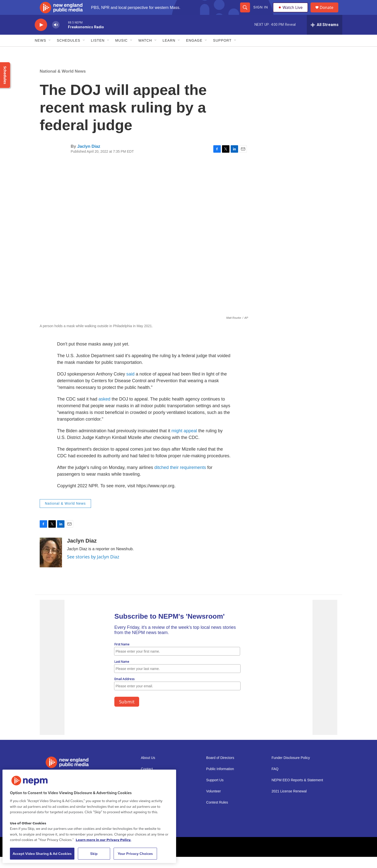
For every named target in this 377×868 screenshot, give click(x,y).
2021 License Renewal (289, 802)
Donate (330, 13)
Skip (94, 854)
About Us (148, 769)
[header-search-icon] (245, 13)
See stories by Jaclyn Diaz (93, 568)
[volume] (56, 36)
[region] (89, 816)
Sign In (260, 13)
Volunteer (213, 802)
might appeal (184, 442)
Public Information (220, 780)
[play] (41, 36)
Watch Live (291, 13)
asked (104, 410)
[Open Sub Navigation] (50, 52)
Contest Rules (217, 814)
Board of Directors (220, 769)
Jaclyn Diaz (89, 158)
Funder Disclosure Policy (291, 769)
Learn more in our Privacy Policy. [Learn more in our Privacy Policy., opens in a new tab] (103, 840)
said (130, 385)
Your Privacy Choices (135, 854)
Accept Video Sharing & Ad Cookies (42, 854)
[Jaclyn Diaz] (51, 564)
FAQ (275, 780)
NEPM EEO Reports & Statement (297, 791)
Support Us (215, 791)
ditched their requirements (180, 479)
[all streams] (325, 36)
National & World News (63, 82)
